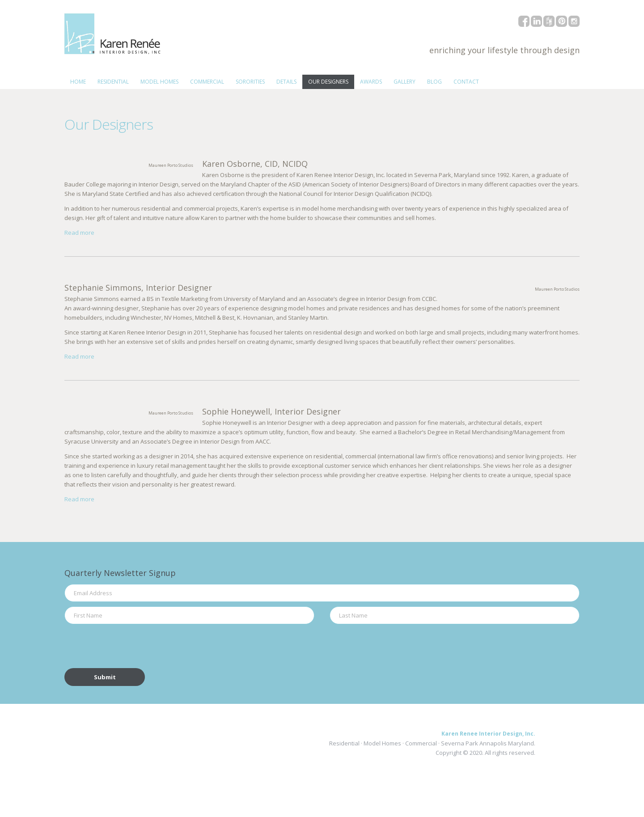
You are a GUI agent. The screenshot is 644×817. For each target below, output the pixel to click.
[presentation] (132, 646)
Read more (79, 356)
